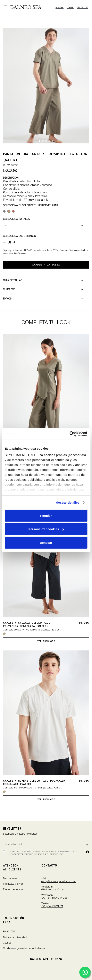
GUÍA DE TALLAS (13, 280)
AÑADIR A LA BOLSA (46, 265)
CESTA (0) (82, 8)
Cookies (7, 943)
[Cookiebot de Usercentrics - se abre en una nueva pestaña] (69, 434)
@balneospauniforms (53, 890)
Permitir (46, 515)
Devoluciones (10, 879)
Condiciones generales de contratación (24, 948)
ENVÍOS (7, 299)
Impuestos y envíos (13, 884)
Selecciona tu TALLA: (17, 219)
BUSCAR (60, 8)
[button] (40, 141)
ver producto (46, 641)
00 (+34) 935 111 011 (52, 906)
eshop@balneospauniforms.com (58, 882)
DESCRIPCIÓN (11, 178)
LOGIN (70, 8)
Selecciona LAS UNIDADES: (20, 236)
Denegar (46, 542)
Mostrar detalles (68, 502)
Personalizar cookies (46, 529)
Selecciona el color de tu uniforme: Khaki (31, 205)
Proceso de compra (13, 890)
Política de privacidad (15, 938)
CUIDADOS (9, 289)
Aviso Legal (9, 931)
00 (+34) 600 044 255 (54, 898)
